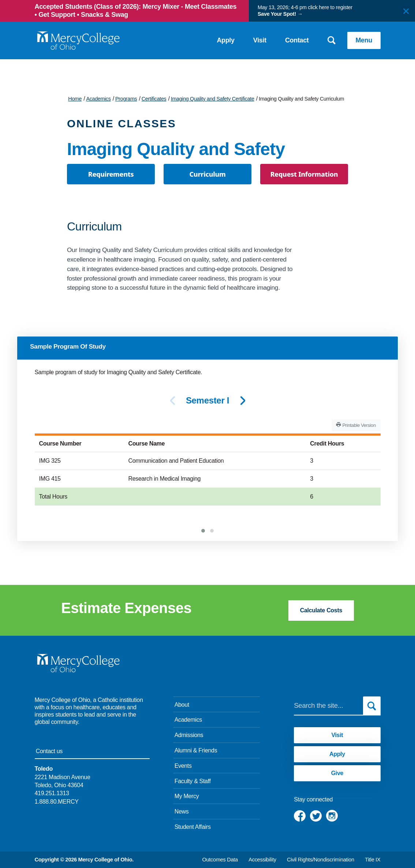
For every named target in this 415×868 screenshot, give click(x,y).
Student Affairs (193, 827)
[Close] (406, 11)
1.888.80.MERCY (57, 802)
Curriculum (208, 174)
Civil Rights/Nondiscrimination (321, 860)
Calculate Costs (321, 610)
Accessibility (262, 860)
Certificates (154, 99)
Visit (260, 40)
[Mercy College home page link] (78, 41)
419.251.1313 (52, 793)
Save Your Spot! (277, 14)
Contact (297, 40)
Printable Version (356, 425)
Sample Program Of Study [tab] (68, 346)
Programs (126, 99)
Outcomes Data (220, 860)
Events (183, 766)
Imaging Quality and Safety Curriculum (301, 99)
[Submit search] (372, 706)
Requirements (111, 174)
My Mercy (187, 796)
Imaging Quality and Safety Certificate (213, 99)
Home (75, 99)
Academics (98, 99)
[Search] (328, 706)
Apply (225, 40)
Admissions (189, 735)
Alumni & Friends (196, 750)
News (182, 811)
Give (337, 773)
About (182, 705)
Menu (364, 40)
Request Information (304, 174)
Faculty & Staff (193, 781)
